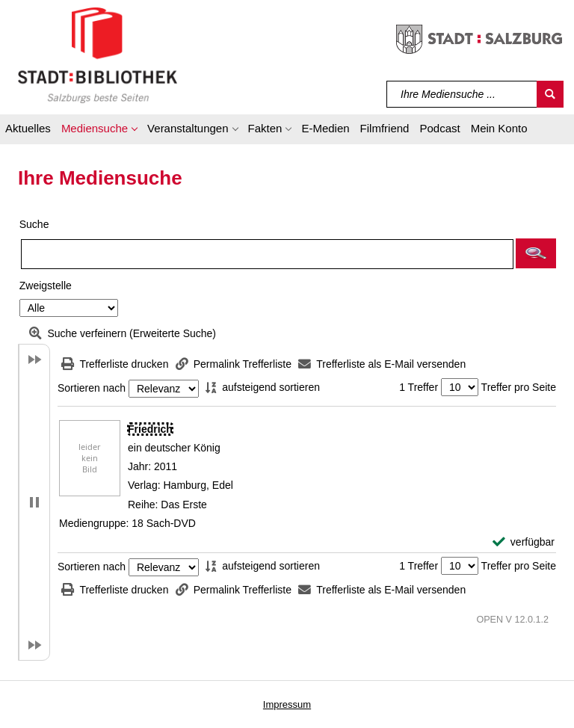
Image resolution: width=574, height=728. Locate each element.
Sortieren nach (92, 389)
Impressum (287, 704)
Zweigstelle (46, 286)
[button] (99, 131)
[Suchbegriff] (462, 94)
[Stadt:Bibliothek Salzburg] (98, 55)
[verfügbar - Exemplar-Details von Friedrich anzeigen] (524, 542)
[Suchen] (550, 94)
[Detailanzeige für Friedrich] (150, 429)
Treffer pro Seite (519, 387)
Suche (34, 224)
